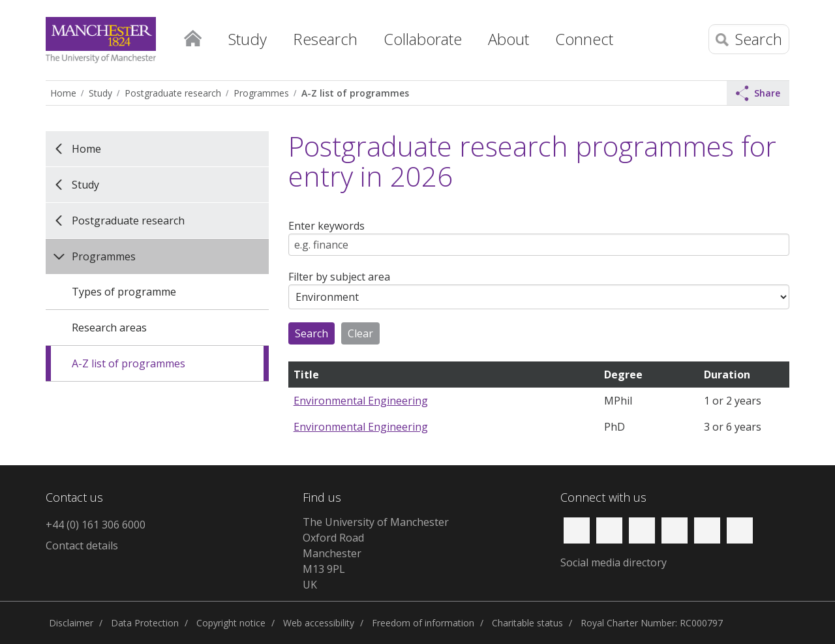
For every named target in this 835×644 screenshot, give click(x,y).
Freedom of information (423, 623)
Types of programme (124, 292)
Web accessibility (319, 623)
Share (758, 93)
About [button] (509, 39)
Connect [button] (584, 39)
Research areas (109, 328)
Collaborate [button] (423, 39)
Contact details (82, 545)
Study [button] (248, 39)
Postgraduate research (173, 93)
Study (100, 93)
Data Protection (145, 623)
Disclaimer (71, 623)
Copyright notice (231, 623)
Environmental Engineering (361, 401)
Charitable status (527, 623)
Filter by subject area (339, 277)
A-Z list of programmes (355, 93)
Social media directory (614, 562)
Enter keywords (326, 226)
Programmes (261, 93)
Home (192, 36)
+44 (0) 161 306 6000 (96, 525)
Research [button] (325, 39)
